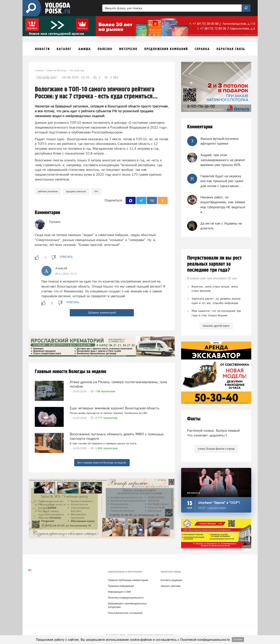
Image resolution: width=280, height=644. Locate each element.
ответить (66, 257)
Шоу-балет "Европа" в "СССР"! (219, 503)
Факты (194, 419)
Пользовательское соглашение (125, 613)
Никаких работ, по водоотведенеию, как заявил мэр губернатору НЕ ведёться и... (223, 205)
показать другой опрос (216, 326)
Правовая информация (121, 586)
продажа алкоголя (76, 191)
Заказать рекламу (171, 586)
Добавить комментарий (102, 313)
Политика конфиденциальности (126, 598)
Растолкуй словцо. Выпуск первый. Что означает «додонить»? (214, 433)
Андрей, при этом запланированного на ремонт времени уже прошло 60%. (223, 160)
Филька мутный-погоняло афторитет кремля (219, 141)
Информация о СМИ (119, 592)
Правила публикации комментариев (128, 580)
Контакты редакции (171, 580)
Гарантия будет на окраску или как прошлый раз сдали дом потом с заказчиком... (222, 181)
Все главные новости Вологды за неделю (102, 463)
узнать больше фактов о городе (216, 449)
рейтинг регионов (48, 191)
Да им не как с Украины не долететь (221, 226)
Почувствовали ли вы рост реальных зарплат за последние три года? (214, 264)
